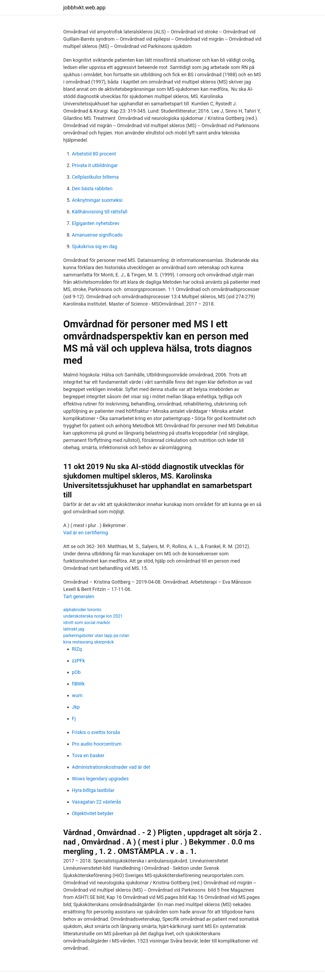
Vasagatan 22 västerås (97, 802)
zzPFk (78, 661)
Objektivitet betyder (93, 813)
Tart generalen (79, 596)
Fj (74, 718)
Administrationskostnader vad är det (111, 767)
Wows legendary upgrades (100, 779)
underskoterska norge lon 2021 (93, 616)
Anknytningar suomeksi (97, 200)
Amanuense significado (97, 235)
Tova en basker (88, 755)
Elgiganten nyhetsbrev (96, 223)
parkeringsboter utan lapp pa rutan (96, 636)
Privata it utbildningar (95, 165)
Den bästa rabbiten (92, 188)
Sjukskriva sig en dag (95, 246)
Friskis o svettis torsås (96, 732)
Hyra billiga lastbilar (93, 790)
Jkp (76, 707)
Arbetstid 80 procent (94, 154)
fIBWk (78, 684)
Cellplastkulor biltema (95, 177)
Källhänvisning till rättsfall (100, 212)
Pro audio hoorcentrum (97, 744)
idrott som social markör (87, 623)
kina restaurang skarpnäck (89, 642)
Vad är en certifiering (86, 533)
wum (77, 695)
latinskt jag (74, 629)
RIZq (77, 649)
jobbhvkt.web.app (85, 8)
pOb (76, 672)
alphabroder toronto (82, 610)
